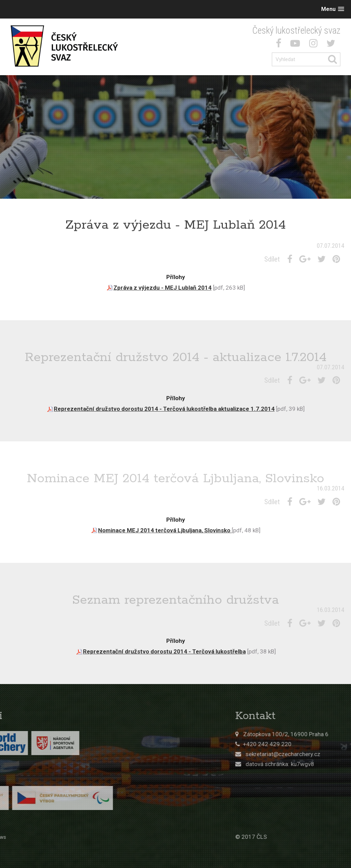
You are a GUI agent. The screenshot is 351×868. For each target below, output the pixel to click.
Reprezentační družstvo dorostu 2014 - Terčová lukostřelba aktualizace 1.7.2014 (164, 409)
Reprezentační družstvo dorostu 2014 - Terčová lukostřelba (164, 651)
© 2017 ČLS (295, 837)
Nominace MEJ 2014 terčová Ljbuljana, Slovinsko (165, 530)
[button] (333, 9)
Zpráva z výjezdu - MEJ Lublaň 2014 (162, 288)
